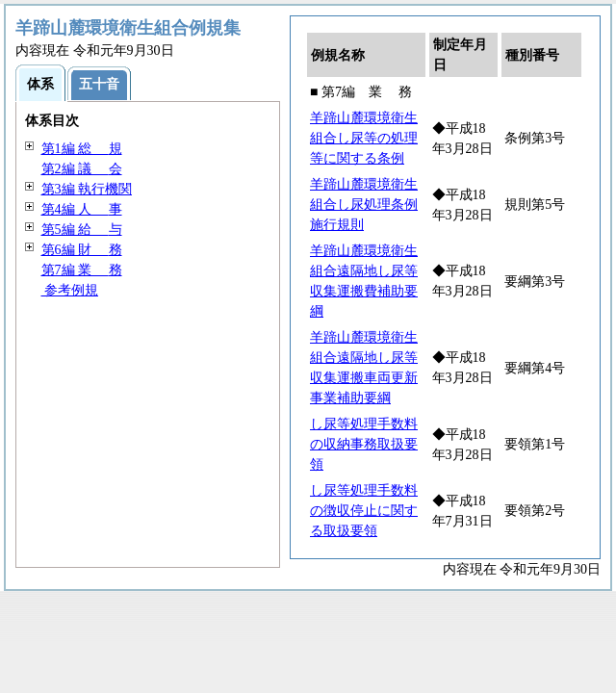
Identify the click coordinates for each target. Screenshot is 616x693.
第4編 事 (82, 209)
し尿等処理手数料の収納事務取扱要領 (364, 444)
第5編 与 (82, 230)
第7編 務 (82, 270)
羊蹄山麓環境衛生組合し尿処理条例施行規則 (364, 205)
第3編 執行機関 (87, 189)
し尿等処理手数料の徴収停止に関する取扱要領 (364, 511)
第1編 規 (82, 149)
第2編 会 (82, 169)
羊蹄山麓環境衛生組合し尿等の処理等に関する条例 (364, 138)
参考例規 (70, 290)
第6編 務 (82, 250)
